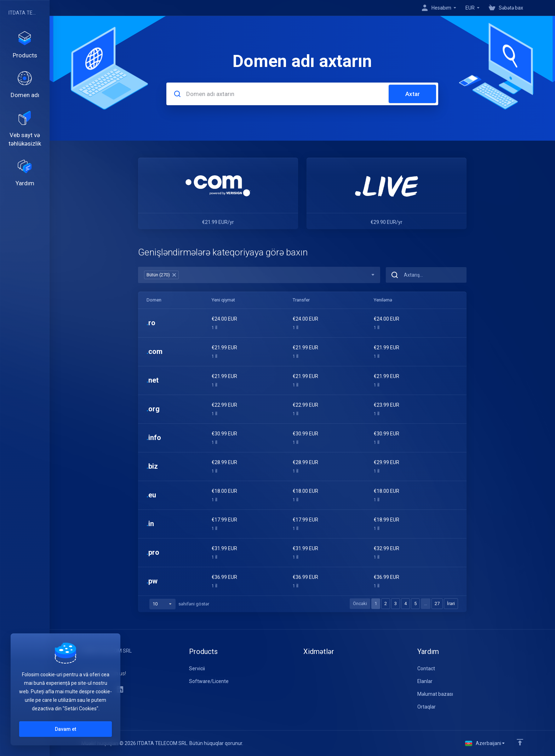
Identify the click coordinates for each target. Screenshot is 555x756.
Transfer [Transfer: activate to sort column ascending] (301, 300)
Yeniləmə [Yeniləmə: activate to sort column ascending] (383, 300)
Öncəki (360, 603)
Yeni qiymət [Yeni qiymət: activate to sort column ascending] (223, 300)
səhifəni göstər (179, 604)
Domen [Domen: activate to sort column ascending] (154, 300)
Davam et (65, 729)
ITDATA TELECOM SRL (23, 13)
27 (437, 603)
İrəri (451, 603)
